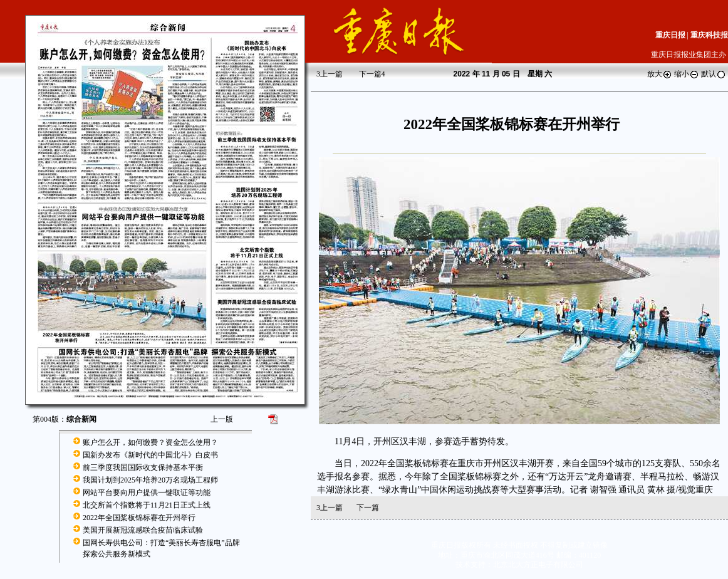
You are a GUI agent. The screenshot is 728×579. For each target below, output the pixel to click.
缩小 (687, 74)
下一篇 (372, 74)
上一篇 (330, 74)
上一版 (222, 419)
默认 (714, 74)
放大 (660, 74)
